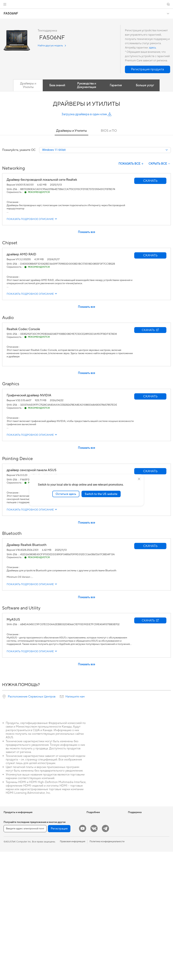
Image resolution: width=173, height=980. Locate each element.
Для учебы (9, 850)
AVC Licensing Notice (98, 839)
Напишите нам (75, 697)
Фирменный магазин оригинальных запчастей (142, 841)
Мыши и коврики (54, 891)
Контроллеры (52, 934)
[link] (87, 4)
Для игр (8, 856)
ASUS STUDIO (94, 834)
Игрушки (49, 939)
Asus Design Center (97, 829)
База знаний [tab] (57, 85)
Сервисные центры (97, 877)
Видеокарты (10, 921)
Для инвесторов (137, 823)
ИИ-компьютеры (96, 818)
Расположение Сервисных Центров (32, 697)
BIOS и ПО (109, 131)
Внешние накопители (56, 818)
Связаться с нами (96, 888)
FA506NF (11, 14)
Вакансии (133, 834)
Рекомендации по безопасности (104, 893)
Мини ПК (9, 899)
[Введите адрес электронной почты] (25, 957)
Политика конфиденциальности (107, 970)
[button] (5, 4)
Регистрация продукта (99, 882)
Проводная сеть (53, 856)
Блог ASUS (92, 823)
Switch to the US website (101, 494)
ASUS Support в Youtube (100, 899)
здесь (152, 48)
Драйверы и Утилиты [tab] (28, 85)
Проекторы (10, 872)
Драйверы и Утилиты (71, 131)
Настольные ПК (12, 883)
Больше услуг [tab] (145, 85)
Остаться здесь (66, 494)
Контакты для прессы (140, 829)
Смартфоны (10, 823)
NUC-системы (11, 894)
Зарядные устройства (56, 918)
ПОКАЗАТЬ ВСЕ (131, 164)
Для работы (10, 840)
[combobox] (105, 150)
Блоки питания (12, 937)
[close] (139, 479)
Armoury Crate (94, 850)
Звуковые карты (53, 829)
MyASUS (91, 904)
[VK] (94, 957)
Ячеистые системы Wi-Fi (58, 845)
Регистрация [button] (59, 957)
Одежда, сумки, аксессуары (60, 907)
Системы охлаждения (15, 931)
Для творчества (12, 845)
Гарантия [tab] (116, 85)
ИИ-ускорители (53, 823)
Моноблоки (10, 877)
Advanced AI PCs (96, 845)
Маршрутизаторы (54, 840)
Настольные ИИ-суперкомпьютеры (54, 868)
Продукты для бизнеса (57, 861)
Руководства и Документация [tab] (86, 85)
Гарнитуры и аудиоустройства (61, 896)
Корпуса (8, 926)
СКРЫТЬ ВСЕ (160, 164)
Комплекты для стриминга (59, 902)
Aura (89, 855)
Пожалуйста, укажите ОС (19, 150)
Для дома (9, 834)
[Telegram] (105, 957)
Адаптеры (50, 850)
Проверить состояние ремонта (103, 872)
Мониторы (9, 867)
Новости (133, 818)
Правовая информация (73, 970)
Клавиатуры (51, 886)
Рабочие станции (13, 904)
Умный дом (50, 875)
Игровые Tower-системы (17, 888)
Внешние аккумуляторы (57, 928)
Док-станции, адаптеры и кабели (62, 923)
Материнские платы (15, 915)
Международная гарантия (101, 866)
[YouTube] (83, 957)
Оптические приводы (15, 942)
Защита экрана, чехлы (56, 912)
